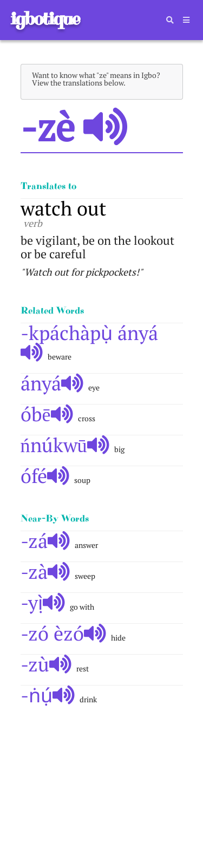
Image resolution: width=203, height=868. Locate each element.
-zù (46, 664)
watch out (63, 208)
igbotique (45, 19)
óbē (47, 414)
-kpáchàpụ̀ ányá (89, 341)
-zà (45, 572)
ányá (52, 383)
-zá (45, 541)
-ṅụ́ (48, 695)
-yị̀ (43, 602)
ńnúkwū (65, 445)
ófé (45, 476)
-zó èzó (64, 633)
